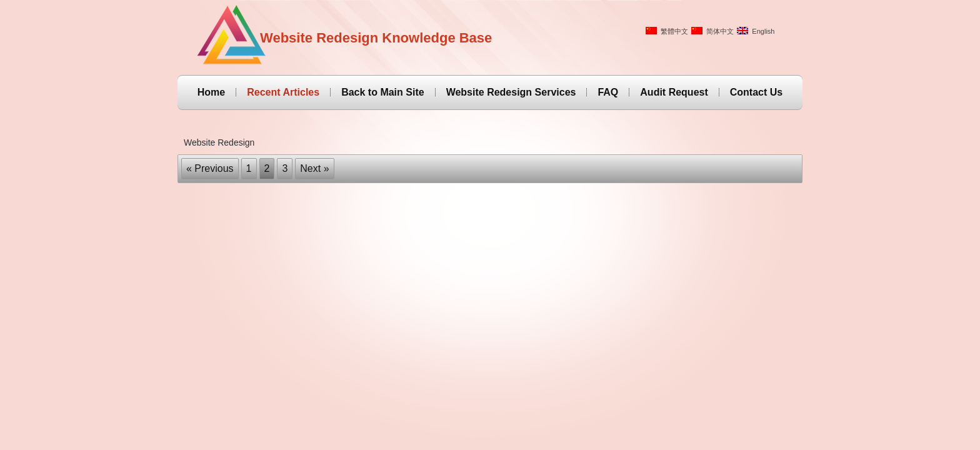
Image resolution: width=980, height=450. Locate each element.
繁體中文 (667, 31)
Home (211, 92)
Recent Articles (283, 92)
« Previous (210, 168)
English (756, 31)
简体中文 (712, 31)
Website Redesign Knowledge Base (376, 38)
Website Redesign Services (511, 92)
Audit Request (674, 92)
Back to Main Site (382, 92)
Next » (314, 168)
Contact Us (756, 92)
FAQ (608, 92)
